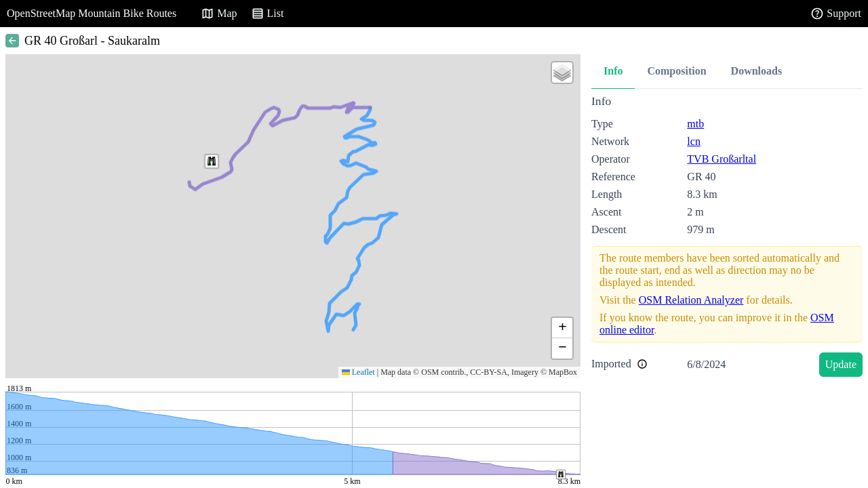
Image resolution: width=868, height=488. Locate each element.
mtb (695, 124)
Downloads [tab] (757, 71)
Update (841, 364)
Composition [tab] (676, 71)
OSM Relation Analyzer (691, 300)
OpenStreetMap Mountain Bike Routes (92, 13)
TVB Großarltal (722, 159)
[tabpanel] (727, 238)
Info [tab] (613, 71)
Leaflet (358, 372)
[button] (212, 161)
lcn (694, 141)
